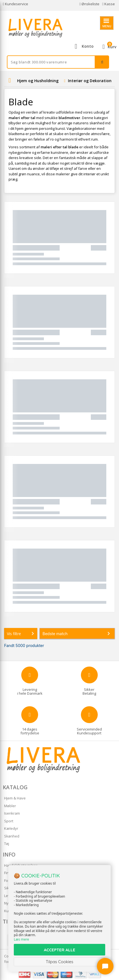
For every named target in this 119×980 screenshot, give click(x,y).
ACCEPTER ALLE (59, 950)
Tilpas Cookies (60, 962)
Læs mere (21, 939)
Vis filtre (22, 633)
